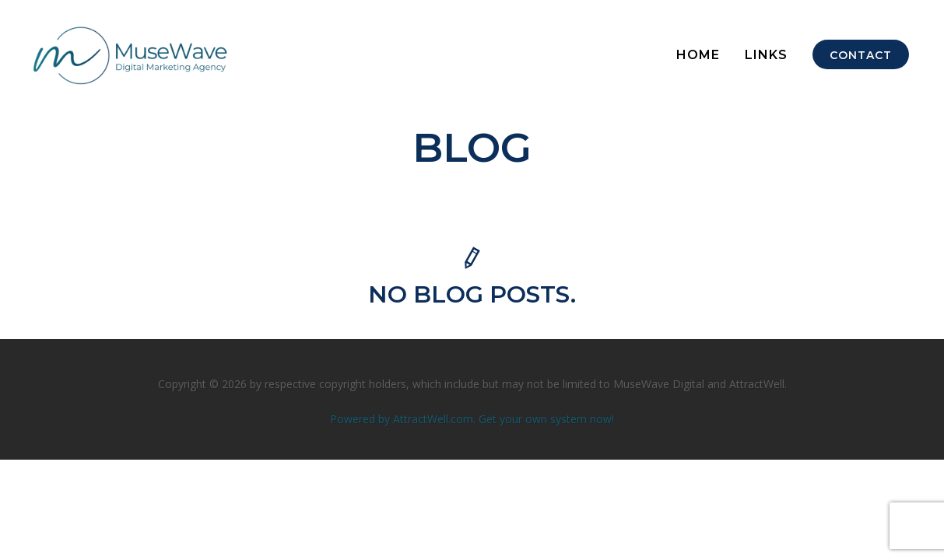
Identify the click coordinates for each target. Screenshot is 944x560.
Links (766, 55)
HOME (698, 55)
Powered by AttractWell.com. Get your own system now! (472, 419)
